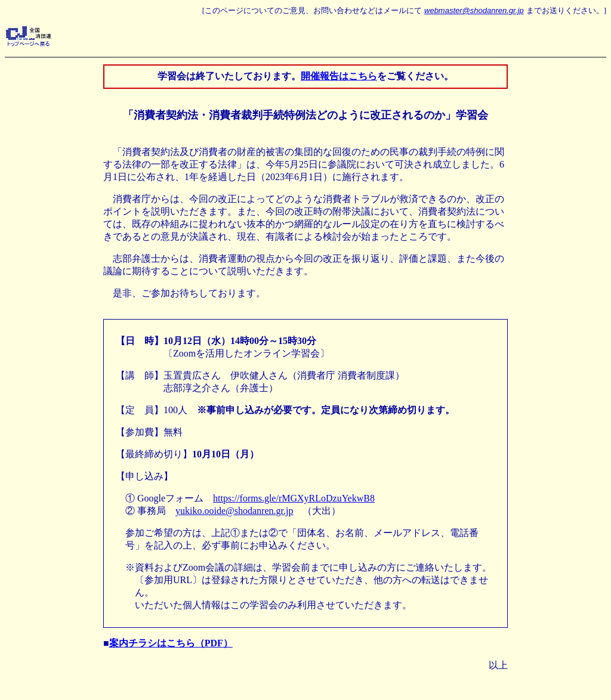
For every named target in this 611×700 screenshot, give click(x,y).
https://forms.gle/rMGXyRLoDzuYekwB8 (294, 498)
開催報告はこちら (339, 76)
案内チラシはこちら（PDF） (171, 643)
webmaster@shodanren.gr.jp (474, 10)
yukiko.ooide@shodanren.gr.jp (234, 511)
